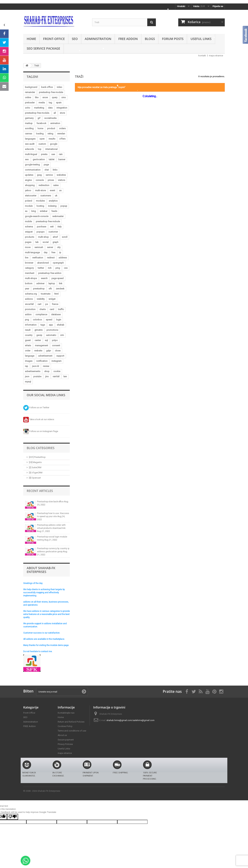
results (52, 139)
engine (28, 180)
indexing (52, 206)
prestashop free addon (50, 273)
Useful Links (201, 39)
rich (50, 268)
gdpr (49, 351)
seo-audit (30, 144)
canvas (29, 134)
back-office (47, 87)
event (52, 190)
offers (62, 139)
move (28, 247)
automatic (51, 335)
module (29, 206)
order (28, 351)
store (62, 113)
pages (28, 242)
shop (47, 371)
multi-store (40, 190)
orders (62, 128)
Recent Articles (40, 491)
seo (27, 159)
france (55, 304)
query (55, 97)
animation (55, 123)
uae (53, 154)
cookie (57, 371)
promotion (30, 309)
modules (40, 201)
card (52, 309)
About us (62, 735)
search (44, 278)
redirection (44, 185)
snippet (29, 232)
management (42, 345)
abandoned (43, 263)
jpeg (39, 175)
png (27, 320)
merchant (30, 273)
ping (58, 268)
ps (47, 304)
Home (31, 39)
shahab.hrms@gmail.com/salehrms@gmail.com (130, 720)
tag (50, 103)
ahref (55, 237)
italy (60, 227)
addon (28, 314)
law (65, 376)
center (38, 340)
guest (28, 340)
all (55, 113)
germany (29, 118)
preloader (30, 103)
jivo (47, 376)
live (27, 258)
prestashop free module (51, 92)
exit (52, 227)
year (27, 289)
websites (61, 175)
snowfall (29, 304)
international (51, 149)
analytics (53, 201)
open (42, 139)
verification (38, 258)
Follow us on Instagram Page (41, 431)
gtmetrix (38, 330)
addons (29, 299)
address (63, 258)
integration (62, 108)
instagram (56, 361)
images (29, 361)
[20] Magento (35, 462)
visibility (41, 299)
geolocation (39, 159)
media (42, 103)
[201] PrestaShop (37, 457)
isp (27, 366)
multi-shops (31, 278)
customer (53, 232)
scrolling (29, 128)
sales (56, 185)
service (49, 175)
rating (50, 134)
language (30, 356)
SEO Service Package (43, 48)
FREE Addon (128, 39)
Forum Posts (173, 39)
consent (56, 345)
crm (62, 335)
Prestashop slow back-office (51, 502)
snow (45, 97)
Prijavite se (218, 6)
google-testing (32, 165)
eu (26, 211)
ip (60, 252)
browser (29, 263)
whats (28, 345)
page (46, 165)
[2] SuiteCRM (35, 467)
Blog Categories (41, 448)
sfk (50, 289)
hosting (40, 206)
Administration (98, 39)
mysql (28, 382)
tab (37, 242)
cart (39, 304)
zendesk (60, 289)
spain (59, 103)
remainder (30, 92)
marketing (39, 108)
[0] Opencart (35, 478)
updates (29, 175)
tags (43, 325)
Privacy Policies (65, 744)
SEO (75, 39)
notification (42, 361)
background (31, 87)
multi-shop (43, 237)
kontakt (202, 56)
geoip (39, 335)
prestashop (39, 289)
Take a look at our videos (39, 419)
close (58, 351)
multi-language (32, 252)
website (38, 351)
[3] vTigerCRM (36, 473)
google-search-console (37, 216)
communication (33, 170)
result (28, 330)
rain (61, 154)
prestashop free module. (37, 113)
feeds (54, 211)
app (51, 325)
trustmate (46, 294)
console (40, 180)
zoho (28, 108)
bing (34, 211)
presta (44, 154)
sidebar (44, 211)
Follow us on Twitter (36, 407)
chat (47, 170)
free (53, 252)
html (56, 294)
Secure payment (66, 740)
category (29, 268)
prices (51, 180)
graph (55, 242)
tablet (52, 159)
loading (40, 134)
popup (64, 206)
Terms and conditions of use (72, 731)
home (40, 128)
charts (43, 309)
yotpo (55, 340)
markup (29, 123)
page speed (58, 278)
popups (40, 232)
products (30, 237)
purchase (42, 227)
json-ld (35, 366)
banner (62, 159)
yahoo (28, 190)
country (29, 335)
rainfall (56, 376)
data (50, 108)
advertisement (45, 356)
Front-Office (54, 39)
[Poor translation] (13, 817)
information (31, 325)
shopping (30, 185)
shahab (61, 325)
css (66, 268)
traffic (61, 309)
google (54, 144)
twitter (41, 268)
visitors (61, 180)
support (60, 356)
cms (63, 97)
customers (46, 196)
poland (29, 201)
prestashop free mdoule (48, 221)
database (56, 314)
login (59, 320)
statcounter (31, 196)
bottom (29, 283)
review (46, 366)
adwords (29, 149)
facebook (41, 123)
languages (30, 139)
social (46, 242)
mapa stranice (216, 56)
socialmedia (50, 118)
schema (29, 227)
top (40, 149)
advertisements (33, 371)
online (28, 97)
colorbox (37, 320)
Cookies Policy (65, 726)
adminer (40, 283)
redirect (51, 258)
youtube (37, 376)
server (50, 247)
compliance (41, 314)
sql (46, 340)
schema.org (31, 294)
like (37, 97)
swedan (61, 134)
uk (56, 196)
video (59, 87)
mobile (28, 221)
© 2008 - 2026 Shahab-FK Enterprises (42, 791)
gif (39, 118)
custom (42, 144)
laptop (52, 283)
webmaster (58, 216)
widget (52, 299)
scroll (65, 237)
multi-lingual (31, 154)
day (46, 252)
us (60, 190)
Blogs (150, 39)
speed (49, 320)
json (27, 376)
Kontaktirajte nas (66, 713)
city (59, 247)
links (55, 170)
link (61, 283)
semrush (39, 247)
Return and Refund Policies (71, 722)
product (51, 128)
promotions (52, 330)
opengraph (58, 263)
